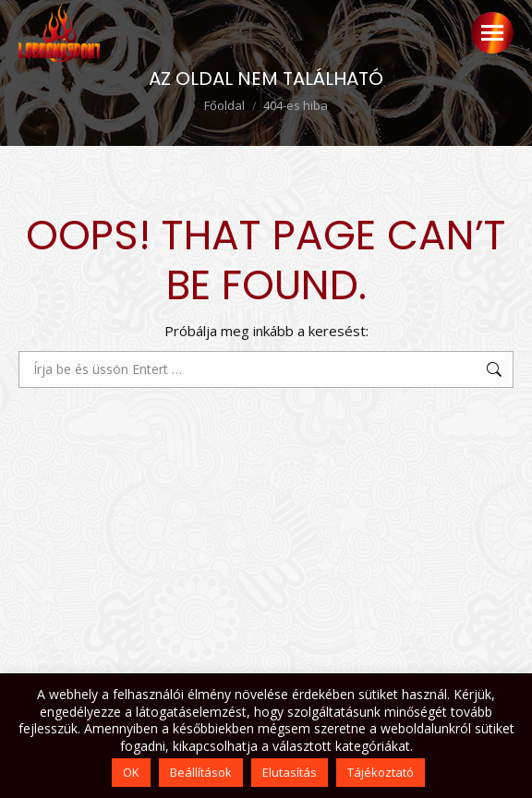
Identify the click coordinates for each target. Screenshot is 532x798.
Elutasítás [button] (290, 772)
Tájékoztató (381, 772)
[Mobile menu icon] (492, 33)
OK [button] (131, 772)
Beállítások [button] (201, 772)
